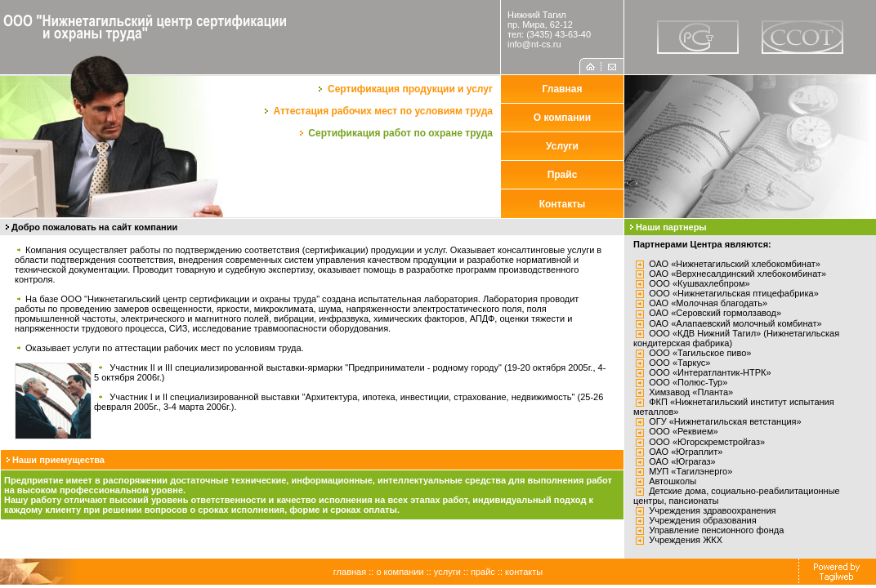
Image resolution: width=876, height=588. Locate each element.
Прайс (563, 175)
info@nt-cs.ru (534, 44)
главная (350, 572)
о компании (400, 572)
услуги (447, 572)
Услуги (562, 146)
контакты (524, 572)
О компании (563, 118)
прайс (483, 572)
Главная (563, 89)
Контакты (563, 204)
